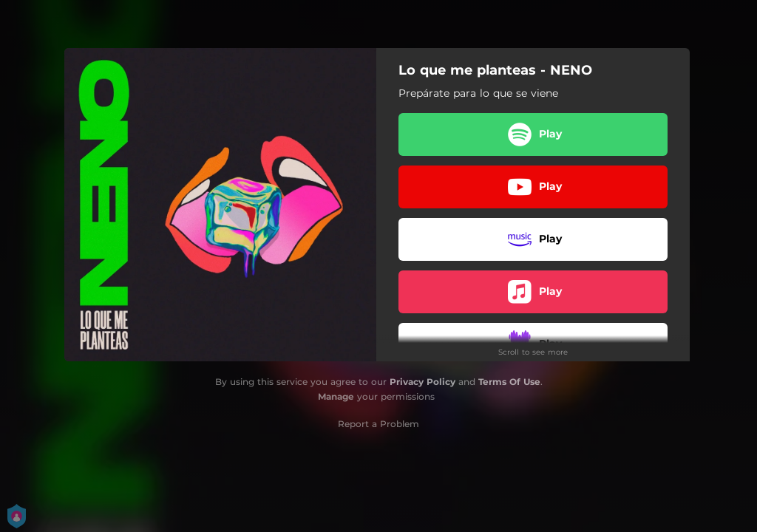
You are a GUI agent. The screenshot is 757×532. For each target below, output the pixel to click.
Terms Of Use (509, 382)
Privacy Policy (422, 382)
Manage (336, 396)
